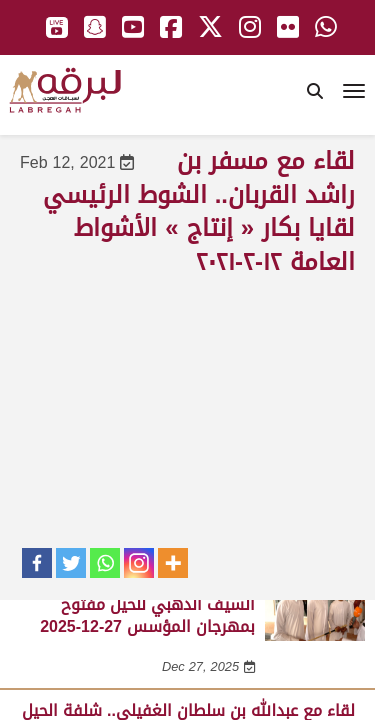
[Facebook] (37, 563)
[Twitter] (71, 563)
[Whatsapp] (105, 563)
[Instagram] (139, 563)
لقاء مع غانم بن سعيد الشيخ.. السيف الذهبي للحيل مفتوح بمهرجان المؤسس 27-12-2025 (147, 604)
